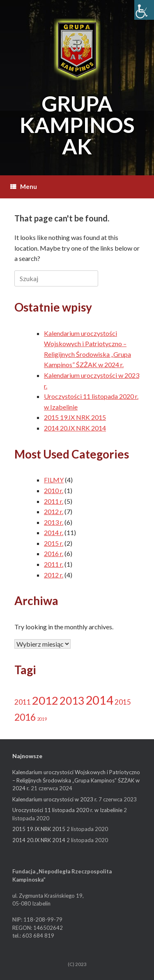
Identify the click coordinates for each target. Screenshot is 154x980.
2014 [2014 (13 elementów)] (99, 700)
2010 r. (54, 490)
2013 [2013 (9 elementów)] (72, 701)
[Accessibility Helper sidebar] (144, 10)
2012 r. (54, 511)
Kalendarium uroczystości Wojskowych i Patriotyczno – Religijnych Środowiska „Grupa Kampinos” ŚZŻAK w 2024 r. (76, 780)
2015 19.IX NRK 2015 (75, 417)
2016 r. (54, 553)
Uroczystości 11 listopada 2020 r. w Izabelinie (67, 810)
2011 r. (54, 501)
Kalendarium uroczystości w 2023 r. (55, 799)
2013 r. (54, 522)
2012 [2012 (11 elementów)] (45, 700)
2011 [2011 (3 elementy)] (23, 702)
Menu (24, 186)
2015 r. (54, 543)
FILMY (54, 480)
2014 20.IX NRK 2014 (75, 428)
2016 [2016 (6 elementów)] (25, 717)
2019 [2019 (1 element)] (42, 719)
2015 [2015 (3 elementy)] (123, 702)
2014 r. (54, 532)
